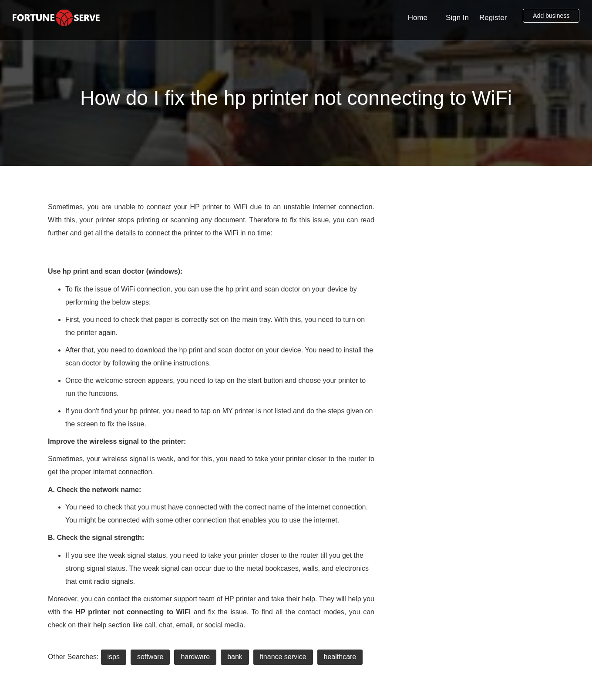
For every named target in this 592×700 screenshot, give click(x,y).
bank (235, 657)
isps (114, 657)
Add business (551, 16)
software (150, 657)
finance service (283, 657)
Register (493, 18)
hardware (195, 657)
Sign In (457, 18)
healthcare (340, 657)
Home (418, 18)
